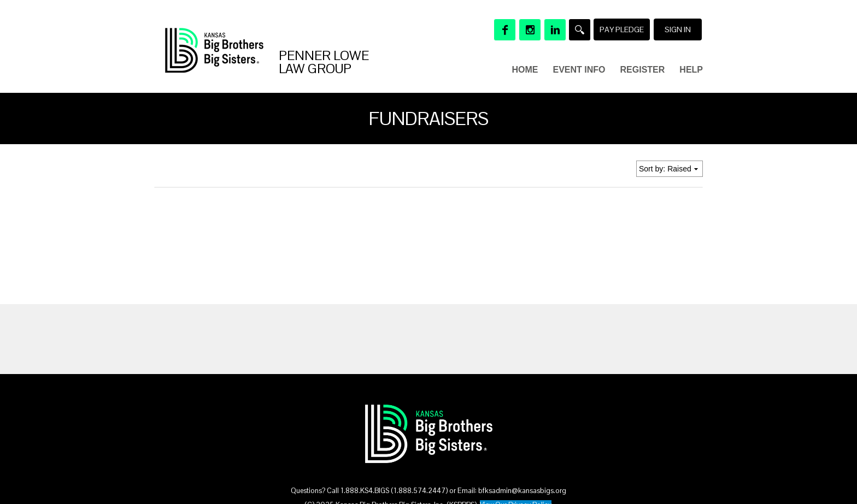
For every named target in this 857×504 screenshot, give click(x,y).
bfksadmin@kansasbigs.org (522, 491)
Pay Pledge (622, 29)
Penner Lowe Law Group (324, 62)
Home (525, 70)
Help (691, 70)
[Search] (580, 30)
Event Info (579, 70)
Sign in (678, 29)
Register (643, 70)
